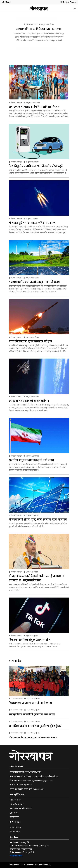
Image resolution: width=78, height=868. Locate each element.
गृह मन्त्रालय (14, 813)
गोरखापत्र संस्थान (16, 856)
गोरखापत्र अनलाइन (17, 698)
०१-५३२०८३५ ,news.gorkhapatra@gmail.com (41, 776)
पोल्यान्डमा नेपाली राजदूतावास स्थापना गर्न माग (33, 738)
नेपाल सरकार (15, 817)
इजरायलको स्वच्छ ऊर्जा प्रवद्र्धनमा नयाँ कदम (34, 282)
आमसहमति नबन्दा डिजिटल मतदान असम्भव (39, 29)
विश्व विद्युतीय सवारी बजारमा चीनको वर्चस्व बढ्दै (36, 166)
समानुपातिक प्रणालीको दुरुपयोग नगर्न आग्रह (32, 714)
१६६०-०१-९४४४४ (26, 785)
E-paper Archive (68, 2)
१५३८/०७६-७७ (38, 789)
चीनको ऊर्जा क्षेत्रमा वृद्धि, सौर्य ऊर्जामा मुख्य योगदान (38, 520)
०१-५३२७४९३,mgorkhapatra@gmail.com (37, 781)
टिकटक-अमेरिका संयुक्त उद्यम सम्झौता (30, 640)
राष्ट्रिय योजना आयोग (17, 804)
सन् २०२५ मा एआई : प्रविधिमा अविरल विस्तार (34, 107)
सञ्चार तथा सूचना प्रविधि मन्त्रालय (21, 809)
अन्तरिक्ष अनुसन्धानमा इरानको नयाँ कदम (31, 460)
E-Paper (6, 2)
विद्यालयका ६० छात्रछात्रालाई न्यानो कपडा (30, 703)
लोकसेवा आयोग (15, 800)
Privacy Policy (15, 827)
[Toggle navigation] (75, 9)
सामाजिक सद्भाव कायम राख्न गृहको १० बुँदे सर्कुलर (35, 726)
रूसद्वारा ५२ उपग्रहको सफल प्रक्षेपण (29, 401)
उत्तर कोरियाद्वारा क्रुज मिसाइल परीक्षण (30, 341)
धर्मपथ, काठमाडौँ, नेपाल (33, 772)
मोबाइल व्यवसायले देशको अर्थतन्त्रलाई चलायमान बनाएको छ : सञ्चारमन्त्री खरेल (37, 578)
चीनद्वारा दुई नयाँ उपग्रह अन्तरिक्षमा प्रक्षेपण (32, 223)
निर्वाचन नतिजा (15, 832)
